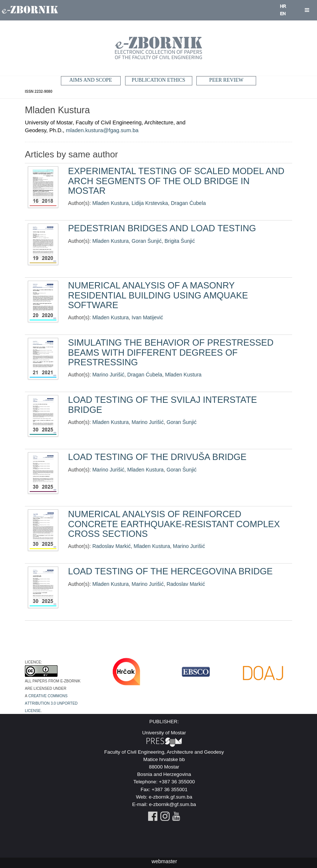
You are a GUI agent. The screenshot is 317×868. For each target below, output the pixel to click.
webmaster (164, 861)
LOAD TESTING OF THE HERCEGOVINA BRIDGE (170, 571)
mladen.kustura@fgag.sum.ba (102, 130)
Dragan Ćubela (188, 203)
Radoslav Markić (112, 546)
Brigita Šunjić (180, 241)
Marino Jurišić (108, 375)
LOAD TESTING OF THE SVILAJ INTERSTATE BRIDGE (162, 404)
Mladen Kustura (111, 203)
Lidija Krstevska (150, 203)
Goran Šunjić (147, 241)
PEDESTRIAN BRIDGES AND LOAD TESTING (162, 228)
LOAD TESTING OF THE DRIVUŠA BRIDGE (157, 457)
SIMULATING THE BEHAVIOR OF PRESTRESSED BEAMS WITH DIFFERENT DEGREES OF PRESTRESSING (171, 352)
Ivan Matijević (148, 317)
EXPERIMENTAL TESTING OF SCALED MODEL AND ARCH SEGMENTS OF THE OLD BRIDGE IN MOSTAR (176, 181)
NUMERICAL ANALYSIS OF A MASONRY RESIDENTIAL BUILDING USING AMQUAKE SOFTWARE (158, 295)
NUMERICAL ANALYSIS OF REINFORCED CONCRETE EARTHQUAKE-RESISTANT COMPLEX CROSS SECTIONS (174, 524)
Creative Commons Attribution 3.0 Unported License (51, 703)
